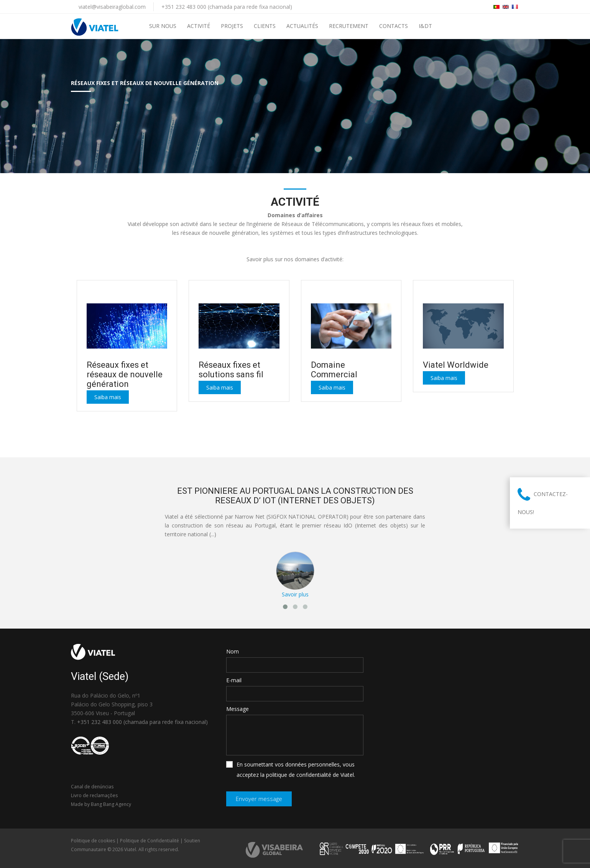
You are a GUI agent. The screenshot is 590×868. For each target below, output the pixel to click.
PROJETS (232, 26)
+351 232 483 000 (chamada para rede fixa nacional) (227, 7)
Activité (199, 26)
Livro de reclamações (94, 795)
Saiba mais (108, 397)
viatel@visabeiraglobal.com (112, 7)
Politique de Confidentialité (150, 841)
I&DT (425, 26)
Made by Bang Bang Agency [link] (101, 804)
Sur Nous (163, 26)
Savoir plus (295, 594)
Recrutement (349, 26)
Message (237, 709)
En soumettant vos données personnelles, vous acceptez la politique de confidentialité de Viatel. (291, 770)
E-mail (234, 680)
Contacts (394, 26)
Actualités (302, 26)
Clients (265, 26)
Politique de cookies (93, 841)
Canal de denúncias (92, 787)
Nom (233, 651)
